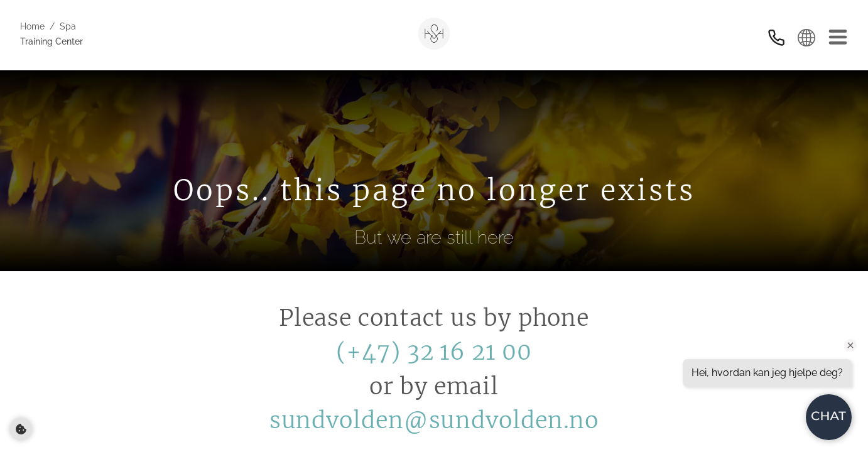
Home (32, 26)
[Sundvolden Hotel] (434, 34)
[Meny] (838, 37)
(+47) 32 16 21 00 (434, 352)
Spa (68, 26)
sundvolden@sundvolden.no (434, 420)
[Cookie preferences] (21, 429)
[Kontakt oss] (776, 38)
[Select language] (806, 38)
